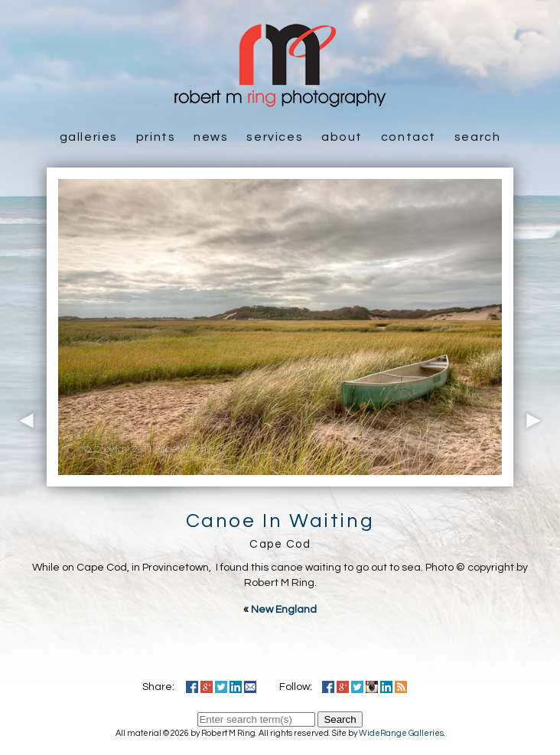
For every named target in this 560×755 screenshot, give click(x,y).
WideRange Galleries (401, 733)
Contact (409, 137)
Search (478, 137)
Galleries (89, 137)
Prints (156, 137)
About (342, 137)
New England (284, 610)
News (211, 137)
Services (275, 137)
